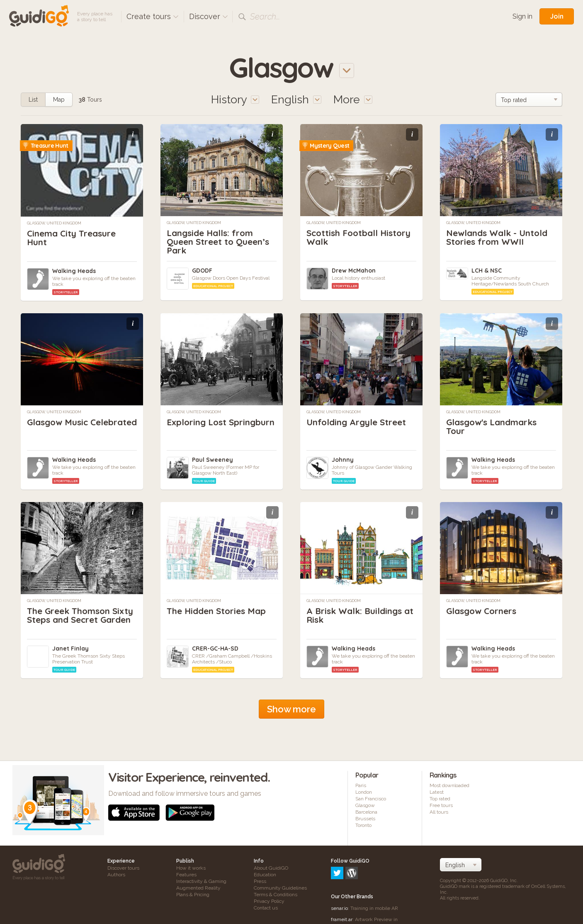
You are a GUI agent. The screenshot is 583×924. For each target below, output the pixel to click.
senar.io (339, 873)
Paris (361, 785)
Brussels (365, 819)
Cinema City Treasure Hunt (73, 238)
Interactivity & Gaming (201, 881)
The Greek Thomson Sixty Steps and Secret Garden (77, 619)
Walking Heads (74, 271)
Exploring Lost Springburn (198, 426)
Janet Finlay (70, 649)
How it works (191, 868)
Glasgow (365, 805)
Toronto (363, 825)
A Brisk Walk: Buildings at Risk (357, 615)
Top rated (440, 799)
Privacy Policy (269, 901)
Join (557, 16)
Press (260, 881)
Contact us (266, 908)
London (364, 792)
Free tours (441, 805)
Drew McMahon (354, 271)
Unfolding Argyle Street (358, 422)
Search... (265, 17)
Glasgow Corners (484, 611)
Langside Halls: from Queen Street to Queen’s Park (220, 241)
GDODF (202, 271)
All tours (439, 812)
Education (265, 875)
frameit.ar (342, 884)
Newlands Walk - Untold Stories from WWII (500, 237)
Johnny (343, 460)
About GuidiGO (271, 868)
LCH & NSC (487, 271)
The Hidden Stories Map (219, 611)
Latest (437, 792)
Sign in (522, 16)
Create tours (153, 16)
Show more (291, 709)
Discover (209, 16)
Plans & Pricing (193, 895)
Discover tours (123, 868)
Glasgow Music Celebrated (60, 426)
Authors (116, 875)
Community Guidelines (280, 888)
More (353, 99)
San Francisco (371, 799)
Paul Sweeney (213, 460)
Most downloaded (449, 785)
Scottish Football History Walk (361, 237)
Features (186, 875)
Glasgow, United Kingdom (54, 223)
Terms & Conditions (276, 895)
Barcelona (366, 812)
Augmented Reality (198, 888)
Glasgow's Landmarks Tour (495, 426)
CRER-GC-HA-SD (215, 649)
